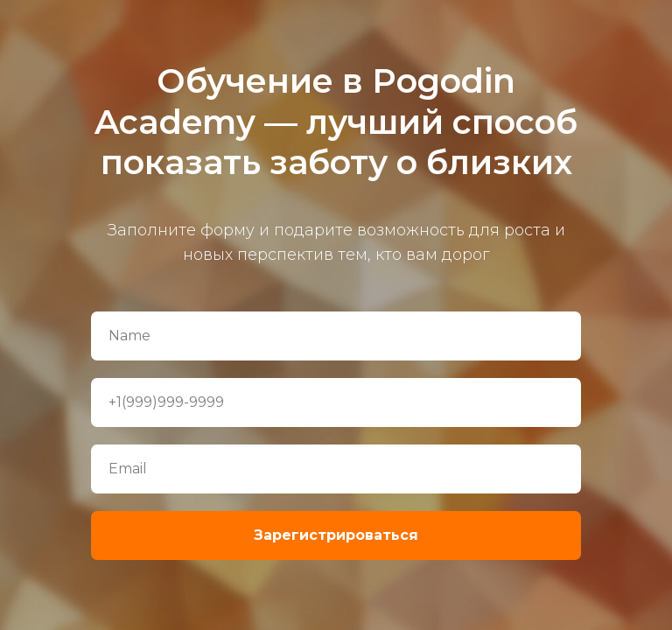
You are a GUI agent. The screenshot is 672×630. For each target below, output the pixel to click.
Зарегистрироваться (336, 535)
